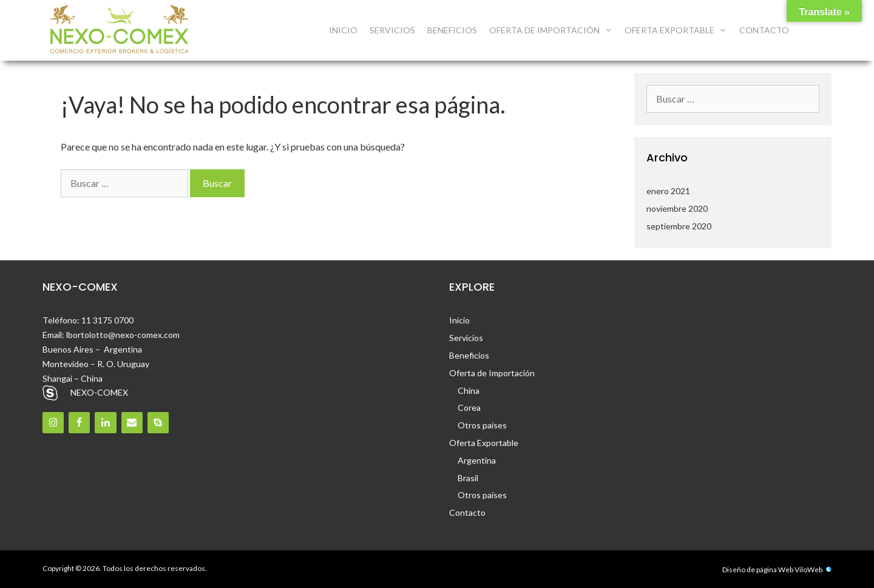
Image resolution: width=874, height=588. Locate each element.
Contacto (764, 30)
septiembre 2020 (679, 226)
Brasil (468, 478)
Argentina (477, 460)
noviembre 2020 (677, 208)
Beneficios (452, 30)
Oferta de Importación (554, 30)
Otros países (482, 425)
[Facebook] (79, 423)
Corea (469, 407)
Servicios (392, 30)
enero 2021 (668, 191)
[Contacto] (132, 423)
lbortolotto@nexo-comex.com (123, 335)
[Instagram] (53, 423)
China (469, 390)
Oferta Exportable (679, 30)
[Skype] (158, 423)
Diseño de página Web (758, 569)
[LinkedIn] (105, 423)
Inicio (343, 30)
